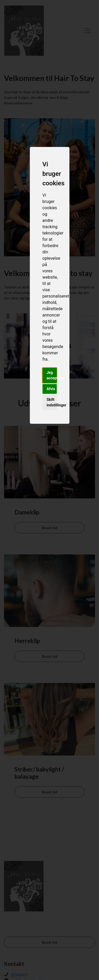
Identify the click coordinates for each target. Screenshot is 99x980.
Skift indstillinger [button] (52, 402)
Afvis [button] (51, 389)
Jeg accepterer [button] (52, 375)
